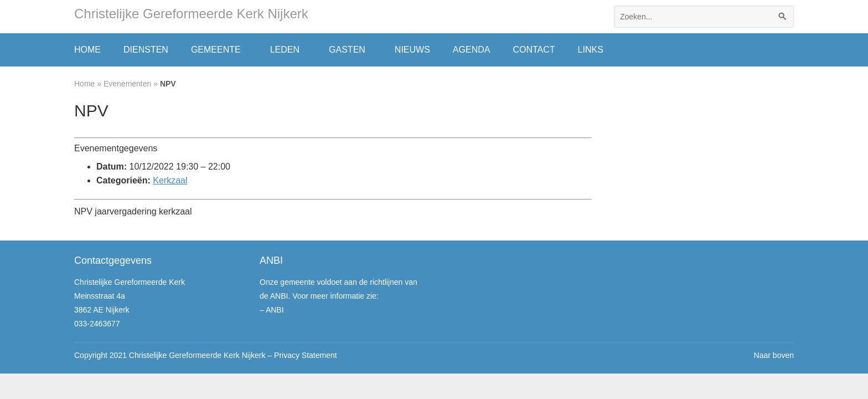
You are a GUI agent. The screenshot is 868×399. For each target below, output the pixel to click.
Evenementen (127, 84)
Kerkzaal (170, 180)
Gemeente (216, 50)
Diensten (146, 50)
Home (87, 50)
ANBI (275, 310)
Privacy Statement (306, 355)
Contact (534, 50)
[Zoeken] (783, 17)
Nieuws (412, 50)
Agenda (472, 50)
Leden (285, 50)
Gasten (347, 50)
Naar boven (774, 355)
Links (591, 50)
